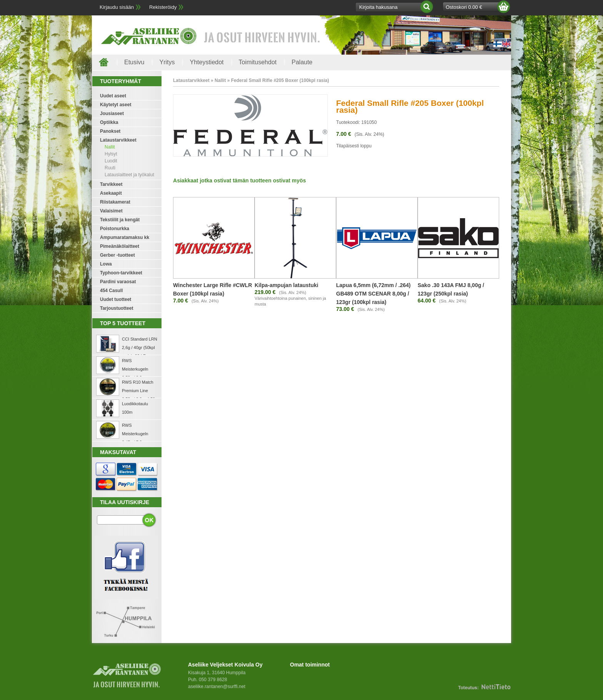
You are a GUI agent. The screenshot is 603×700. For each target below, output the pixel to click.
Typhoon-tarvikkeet (121, 273)
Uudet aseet (113, 96)
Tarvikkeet (111, 184)
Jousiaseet (112, 114)
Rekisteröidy (163, 7)
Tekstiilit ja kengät (120, 220)
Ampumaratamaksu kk (125, 237)
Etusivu (134, 62)
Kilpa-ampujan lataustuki (287, 285)
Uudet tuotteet (116, 299)
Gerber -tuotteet (117, 255)
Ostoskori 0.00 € (464, 7)
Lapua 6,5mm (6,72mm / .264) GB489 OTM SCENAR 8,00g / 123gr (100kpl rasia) (373, 294)
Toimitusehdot (258, 62)
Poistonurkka (115, 229)
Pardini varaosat (118, 282)
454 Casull (111, 291)
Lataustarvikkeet (118, 140)
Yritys (167, 62)
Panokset (110, 131)
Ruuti (110, 168)
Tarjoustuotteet (117, 308)
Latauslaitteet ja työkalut (129, 175)
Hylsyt (111, 154)
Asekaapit (111, 193)
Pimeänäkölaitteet (120, 246)
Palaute (302, 62)
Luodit (111, 161)
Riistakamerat (115, 202)
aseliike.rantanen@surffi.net (217, 687)
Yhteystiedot (207, 62)
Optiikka (109, 122)
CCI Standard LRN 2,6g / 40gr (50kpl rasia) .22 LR (140, 347)
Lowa (106, 264)
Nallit (110, 147)
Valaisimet (111, 211)
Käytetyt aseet (116, 105)
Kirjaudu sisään (117, 7)
